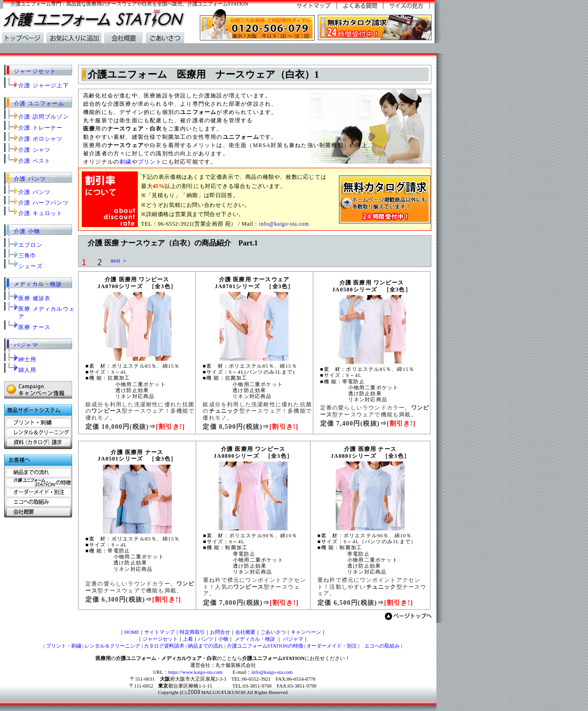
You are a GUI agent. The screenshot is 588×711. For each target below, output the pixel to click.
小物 (223, 639)
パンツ (206, 639)
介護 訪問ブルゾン (44, 117)
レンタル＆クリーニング (112, 646)
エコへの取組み (379, 646)
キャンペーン (306, 632)
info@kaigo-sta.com (284, 224)
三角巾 (28, 256)
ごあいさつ (273, 632)
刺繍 (125, 162)
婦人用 (28, 370)
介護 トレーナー (41, 128)
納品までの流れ (206, 646)
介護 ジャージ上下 (44, 85)
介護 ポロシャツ (41, 139)
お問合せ (220, 632)
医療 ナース (34, 327)
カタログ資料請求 (164, 646)
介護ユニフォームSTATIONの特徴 (265, 646)
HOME (132, 632)
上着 (188, 639)
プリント (150, 162)
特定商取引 (192, 632)
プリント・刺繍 (64, 646)
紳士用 (28, 359)
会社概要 (245, 632)
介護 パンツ (30, 179)
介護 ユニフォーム (39, 103)
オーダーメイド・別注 (332, 646)
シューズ (31, 266)
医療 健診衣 (34, 298)
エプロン (31, 245)
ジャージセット (35, 71)
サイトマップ (159, 632)
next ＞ (116, 261)
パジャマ (26, 345)
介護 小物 (27, 231)
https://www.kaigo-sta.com (195, 672)
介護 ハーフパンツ (44, 203)
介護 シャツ (34, 150)
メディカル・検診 (38, 284)
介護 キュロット (41, 213)
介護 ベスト (34, 161)
